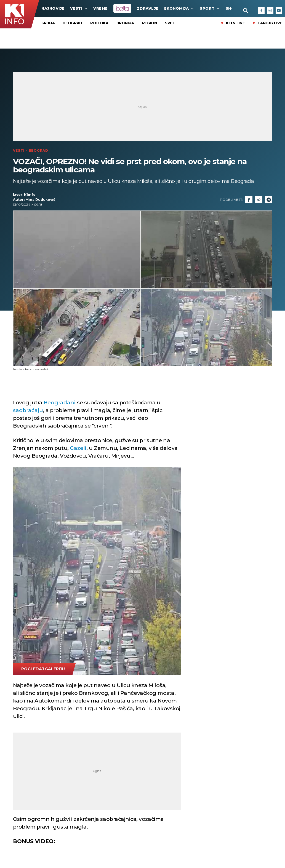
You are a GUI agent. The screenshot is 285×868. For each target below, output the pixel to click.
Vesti (79, 8)
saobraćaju (28, 410)
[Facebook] (261, 10)
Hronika (125, 23)
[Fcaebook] (249, 200)
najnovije (53, 8)
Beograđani (60, 403)
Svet (170, 23)
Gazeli (78, 448)
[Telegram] (269, 200)
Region (150, 23)
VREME (101, 8)
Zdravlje (148, 8)
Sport (210, 8)
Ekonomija (179, 8)
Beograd (72, 23)
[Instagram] (270, 10)
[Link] (259, 200)
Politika (99, 23)
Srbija (48, 23)
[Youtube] (279, 10)
